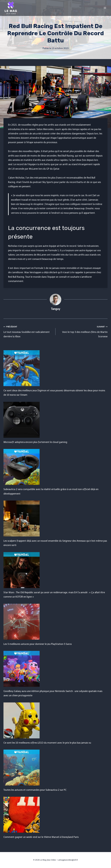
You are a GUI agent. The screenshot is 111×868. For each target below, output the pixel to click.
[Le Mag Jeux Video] (11, 8)
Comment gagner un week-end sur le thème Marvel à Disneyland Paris (41, 837)
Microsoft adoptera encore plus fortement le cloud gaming (35, 442)
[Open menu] (105, 8)
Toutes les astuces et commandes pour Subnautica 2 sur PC (35, 790)
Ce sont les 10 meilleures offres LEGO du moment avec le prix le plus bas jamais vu (47, 743)
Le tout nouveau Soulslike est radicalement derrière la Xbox (28, 331)
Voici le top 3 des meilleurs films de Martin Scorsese (83, 331)
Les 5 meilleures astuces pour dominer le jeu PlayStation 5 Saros (38, 644)
